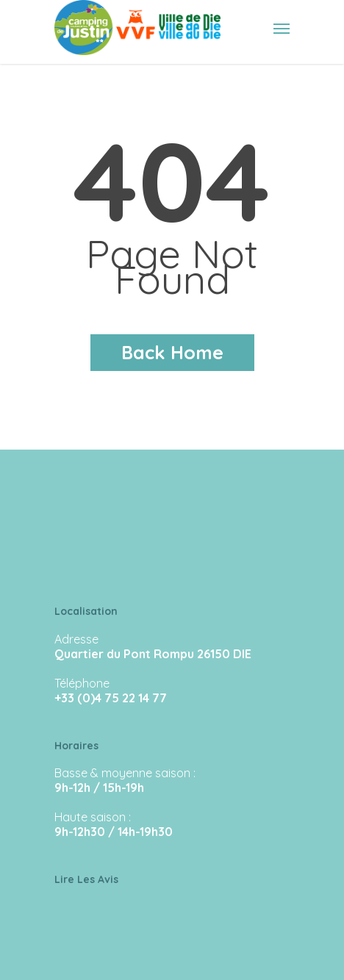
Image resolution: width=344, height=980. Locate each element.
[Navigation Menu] (282, 28)
